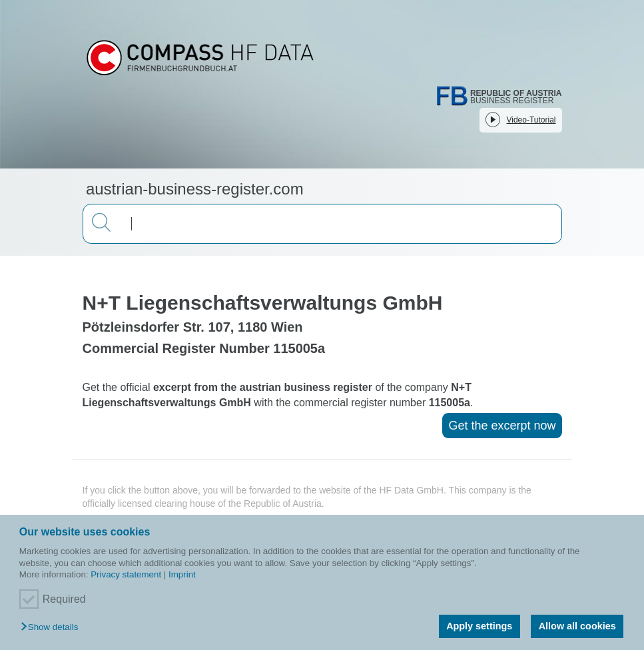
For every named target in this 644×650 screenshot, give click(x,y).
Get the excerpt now (502, 426)
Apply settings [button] (479, 626)
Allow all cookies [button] (577, 626)
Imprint (182, 574)
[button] (53, 628)
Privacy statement (126, 574)
